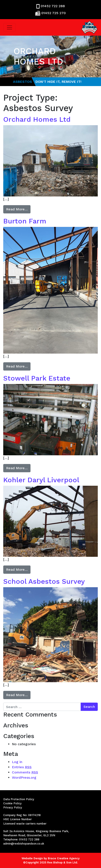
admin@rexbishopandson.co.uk (24, 844)
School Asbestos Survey (44, 581)
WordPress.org (24, 777)
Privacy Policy (13, 807)
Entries (22, 767)
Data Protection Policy (19, 799)
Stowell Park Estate (37, 378)
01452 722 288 (53, 6)
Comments (25, 772)
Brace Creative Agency (64, 858)
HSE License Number (18, 819)
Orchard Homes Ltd (37, 119)
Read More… (17, 209)
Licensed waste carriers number (25, 824)
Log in (17, 762)
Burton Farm (25, 221)
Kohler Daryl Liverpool (41, 480)
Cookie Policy (12, 803)
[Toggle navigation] (10, 27)
